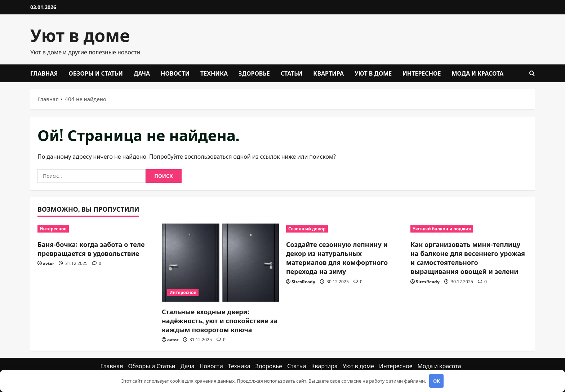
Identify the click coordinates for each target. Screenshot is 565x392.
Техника (214, 73)
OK (437, 381)
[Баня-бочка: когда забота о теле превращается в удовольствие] (96, 229)
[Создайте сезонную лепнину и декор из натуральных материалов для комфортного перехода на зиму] (345, 229)
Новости (175, 73)
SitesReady (303, 282)
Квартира (328, 73)
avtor (48, 263)
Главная (44, 73)
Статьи (292, 73)
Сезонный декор (307, 229)
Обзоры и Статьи (96, 73)
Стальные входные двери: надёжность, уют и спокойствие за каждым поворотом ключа (220, 320)
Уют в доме (80, 34)
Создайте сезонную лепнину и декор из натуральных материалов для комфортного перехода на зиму (337, 258)
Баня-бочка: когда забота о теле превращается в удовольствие (91, 249)
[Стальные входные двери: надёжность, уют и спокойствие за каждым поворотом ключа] (220, 263)
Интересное (422, 73)
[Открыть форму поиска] (532, 73)
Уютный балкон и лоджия (442, 229)
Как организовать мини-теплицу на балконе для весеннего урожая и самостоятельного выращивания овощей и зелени (468, 258)
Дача (142, 73)
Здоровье (254, 73)
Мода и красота (477, 73)
